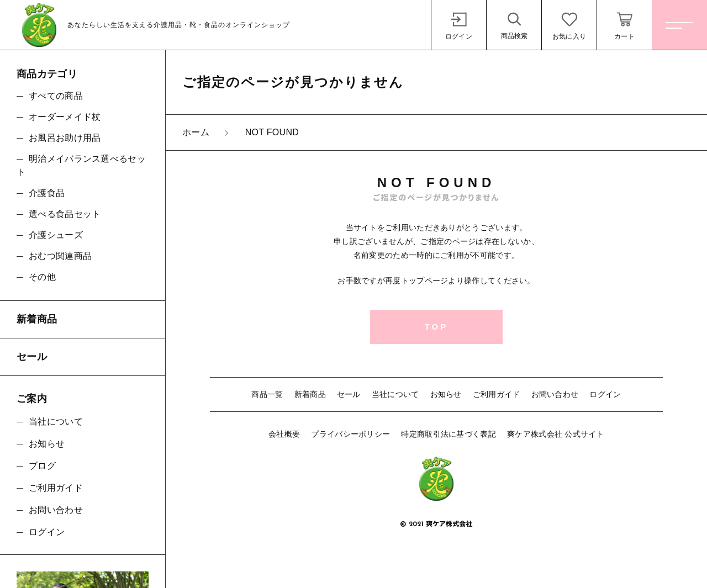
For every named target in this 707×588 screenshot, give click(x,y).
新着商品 (310, 394)
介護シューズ (56, 235)
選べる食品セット (65, 214)
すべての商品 (56, 96)
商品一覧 (267, 394)
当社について (395, 394)
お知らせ (446, 394)
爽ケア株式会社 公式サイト (556, 434)
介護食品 (47, 193)
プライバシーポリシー (350, 434)
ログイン (605, 394)
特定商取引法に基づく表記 (449, 434)
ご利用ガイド (497, 394)
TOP (437, 327)
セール (349, 394)
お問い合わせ (555, 394)
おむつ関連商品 (60, 256)
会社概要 (284, 434)
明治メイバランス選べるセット (81, 165)
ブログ (42, 466)
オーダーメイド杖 (65, 117)
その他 (42, 277)
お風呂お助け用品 (65, 138)
